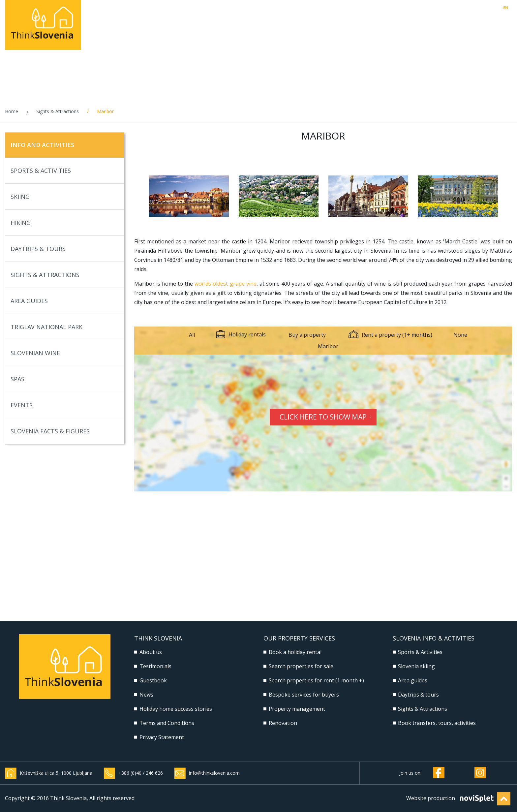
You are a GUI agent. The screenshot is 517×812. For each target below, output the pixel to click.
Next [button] (508, 196)
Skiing (62, 197)
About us (151, 652)
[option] (189, 196)
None (460, 335)
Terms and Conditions (167, 723)
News (146, 695)
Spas (62, 379)
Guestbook (153, 680)
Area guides (413, 680)
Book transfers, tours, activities (437, 723)
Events (62, 405)
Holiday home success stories (176, 709)
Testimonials (155, 666)
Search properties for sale (301, 666)
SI (511, 7)
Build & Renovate (403, 23)
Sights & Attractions (58, 111)
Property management (334, 23)
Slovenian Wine (62, 353)
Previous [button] (138, 196)
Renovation (283, 723)
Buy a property (307, 335)
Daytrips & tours (418, 695)
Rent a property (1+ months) (390, 335)
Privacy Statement (162, 737)
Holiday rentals (214, 23)
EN (506, 7)
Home (12, 111)
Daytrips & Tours (62, 249)
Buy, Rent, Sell (269, 23)
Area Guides (62, 301)
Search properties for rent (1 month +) (316, 680)
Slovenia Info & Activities (475, 23)
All (192, 335)
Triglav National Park (62, 327)
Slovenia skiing (416, 666)
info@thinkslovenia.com (214, 773)
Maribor (328, 346)
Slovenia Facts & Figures (62, 431)
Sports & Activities (62, 171)
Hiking (62, 223)
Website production (431, 798)
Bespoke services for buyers (304, 695)
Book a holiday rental (295, 652)
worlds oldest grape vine (225, 284)
